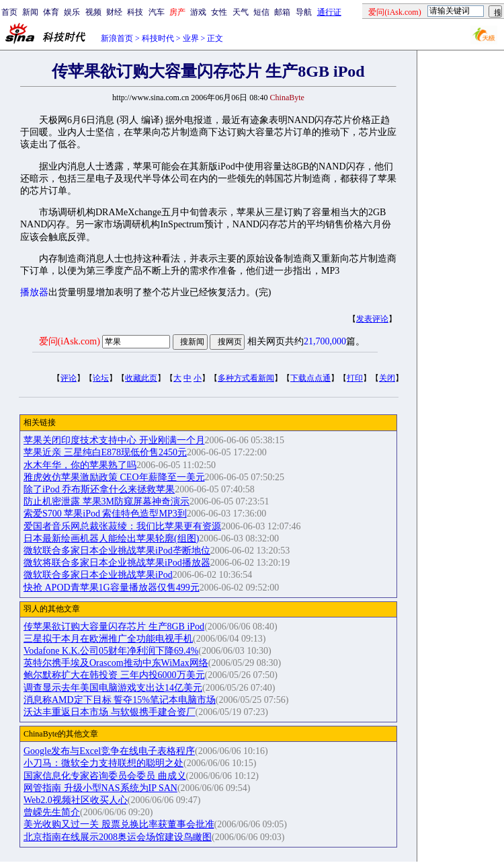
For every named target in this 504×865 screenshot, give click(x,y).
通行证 (329, 12)
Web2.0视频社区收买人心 (76, 800)
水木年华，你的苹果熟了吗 (80, 465)
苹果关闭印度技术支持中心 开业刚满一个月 (114, 440)
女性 (219, 12)
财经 (114, 12)
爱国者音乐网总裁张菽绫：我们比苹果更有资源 (122, 526)
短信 (261, 12)
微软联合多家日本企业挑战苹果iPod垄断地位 (117, 551)
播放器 (34, 292)
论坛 (101, 378)
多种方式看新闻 (246, 378)
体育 (51, 12)
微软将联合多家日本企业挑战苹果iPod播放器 (117, 563)
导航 (304, 12)
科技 (135, 12)
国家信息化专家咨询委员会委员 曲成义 (105, 776)
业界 (191, 38)
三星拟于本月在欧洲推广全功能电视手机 (108, 639)
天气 (241, 12)
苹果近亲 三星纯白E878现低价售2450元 (105, 452)
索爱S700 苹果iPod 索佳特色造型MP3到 (105, 514)
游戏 (198, 12)
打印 (355, 378)
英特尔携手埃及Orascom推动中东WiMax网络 (116, 663)
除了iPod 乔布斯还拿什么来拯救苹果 (99, 489)
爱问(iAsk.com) (70, 341)
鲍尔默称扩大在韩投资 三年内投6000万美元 (114, 675)
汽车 (157, 12)
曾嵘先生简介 (52, 812)
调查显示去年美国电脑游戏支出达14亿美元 (113, 688)
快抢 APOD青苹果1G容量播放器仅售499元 (112, 588)
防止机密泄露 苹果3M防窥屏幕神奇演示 (107, 501)
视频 (93, 12)
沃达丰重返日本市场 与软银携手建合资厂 (110, 712)
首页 (9, 12)
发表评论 (372, 319)
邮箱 (282, 12)
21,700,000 (325, 341)
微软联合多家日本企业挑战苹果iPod (98, 575)
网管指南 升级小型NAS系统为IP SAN (100, 788)
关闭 (387, 378)
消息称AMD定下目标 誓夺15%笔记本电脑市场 (120, 700)
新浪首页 (117, 38)
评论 (69, 378)
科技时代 (158, 38)
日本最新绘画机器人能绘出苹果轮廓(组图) (111, 538)
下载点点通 (310, 378)
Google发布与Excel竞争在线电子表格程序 (109, 751)
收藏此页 (141, 378)
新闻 (30, 12)
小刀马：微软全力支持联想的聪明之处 (103, 763)
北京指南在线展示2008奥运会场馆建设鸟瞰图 (118, 837)
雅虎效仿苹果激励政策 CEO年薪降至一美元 (114, 477)
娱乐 (72, 12)
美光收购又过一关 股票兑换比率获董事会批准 (119, 824)
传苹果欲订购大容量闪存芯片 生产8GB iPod (114, 627)
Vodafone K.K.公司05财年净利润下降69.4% (111, 651)
